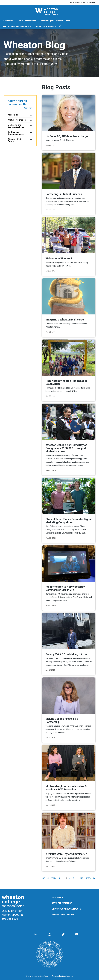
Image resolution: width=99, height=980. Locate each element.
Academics (8, 21)
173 (82, 878)
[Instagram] (49, 934)
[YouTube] (77, 934)
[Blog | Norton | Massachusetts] (49, 11)
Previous (52, 878)
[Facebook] (22, 934)
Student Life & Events (44, 27)
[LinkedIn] (36, 934)
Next (88, 878)
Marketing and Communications (56, 21)
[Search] (60, 26)
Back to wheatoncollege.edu (83, 2)
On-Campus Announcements (16, 27)
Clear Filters (28, 108)
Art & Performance (27, 21)
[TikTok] (63, 934)
